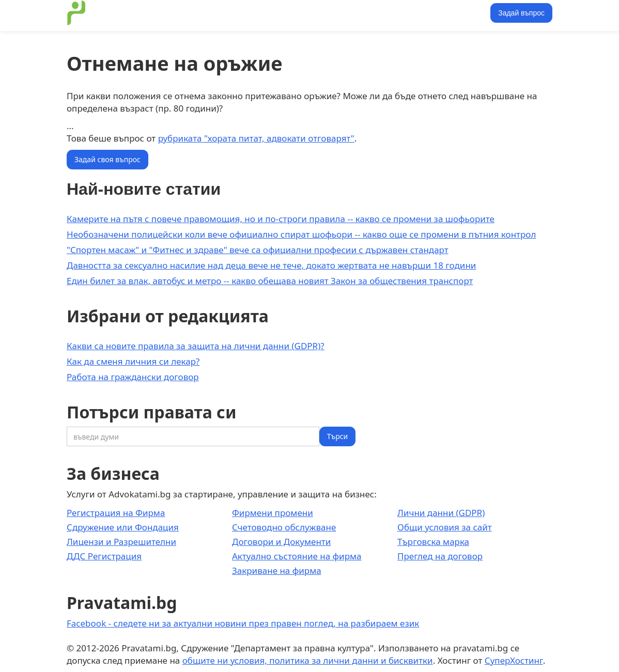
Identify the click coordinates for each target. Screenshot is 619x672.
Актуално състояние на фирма (297, 556)
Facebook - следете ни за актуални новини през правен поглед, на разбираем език (243, 623)
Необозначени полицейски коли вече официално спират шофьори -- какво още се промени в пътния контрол (301, 234)
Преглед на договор (440, 556)
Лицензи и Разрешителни (121, 542)
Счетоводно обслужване (284, 527)
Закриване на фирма (277, 571)
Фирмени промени (273, 513)
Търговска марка (433, 542)
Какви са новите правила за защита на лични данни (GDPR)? (196, 346)
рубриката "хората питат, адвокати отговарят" (256, 138)
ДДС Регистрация (104, 556)
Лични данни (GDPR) (441, 513)
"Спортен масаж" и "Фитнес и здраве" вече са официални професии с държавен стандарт (258, 250)
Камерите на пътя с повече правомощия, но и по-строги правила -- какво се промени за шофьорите (281, 219)
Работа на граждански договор (133, 377)
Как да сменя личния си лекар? (133, 361)
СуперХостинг (514, 660)
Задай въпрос (521, 13)
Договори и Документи (281, 542)
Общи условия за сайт (445, 527)
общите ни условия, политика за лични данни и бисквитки (308, 660)
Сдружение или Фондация (123, 527)
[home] (76, 13)
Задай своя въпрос (107, 159)
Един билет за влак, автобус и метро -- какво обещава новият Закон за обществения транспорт (270, 281)
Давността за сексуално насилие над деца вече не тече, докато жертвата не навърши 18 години (271, 265)
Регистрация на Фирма (116, 513)
